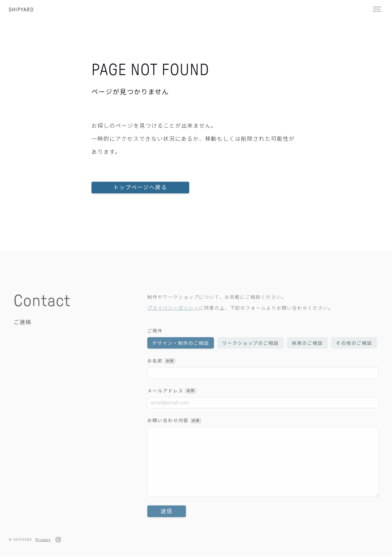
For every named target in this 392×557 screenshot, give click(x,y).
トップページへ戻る (141, 192)
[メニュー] (376, 9)
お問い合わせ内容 (174, 429)
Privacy (43, 541)
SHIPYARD (21, 10)
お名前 (161, 370)
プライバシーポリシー (173, 317)
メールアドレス (172, 400)
